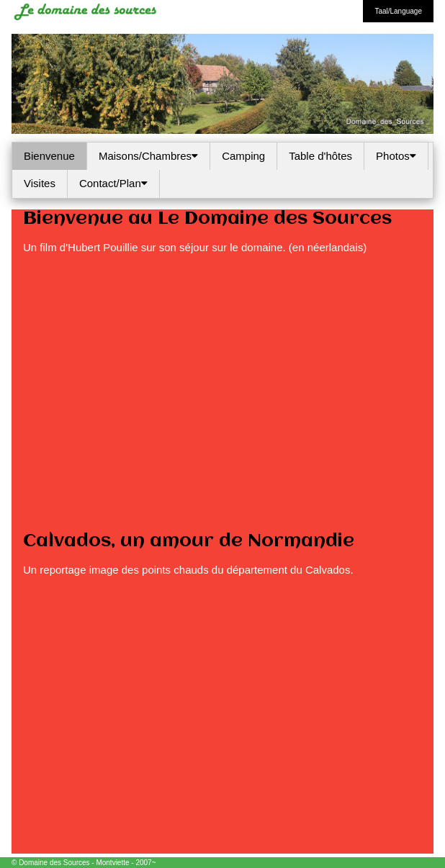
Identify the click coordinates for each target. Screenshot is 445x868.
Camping (243, 156)
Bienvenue (49, 156)
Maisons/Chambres (148, 156)
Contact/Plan (113, 183)
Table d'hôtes (320, 156)
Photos (396, 156)
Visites (40, 183)
